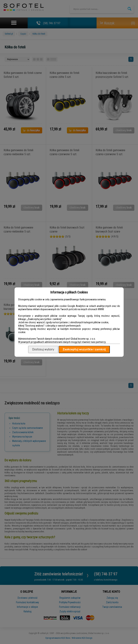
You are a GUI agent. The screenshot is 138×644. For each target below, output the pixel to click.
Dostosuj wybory (43, 349)
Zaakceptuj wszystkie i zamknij (84, 349)
